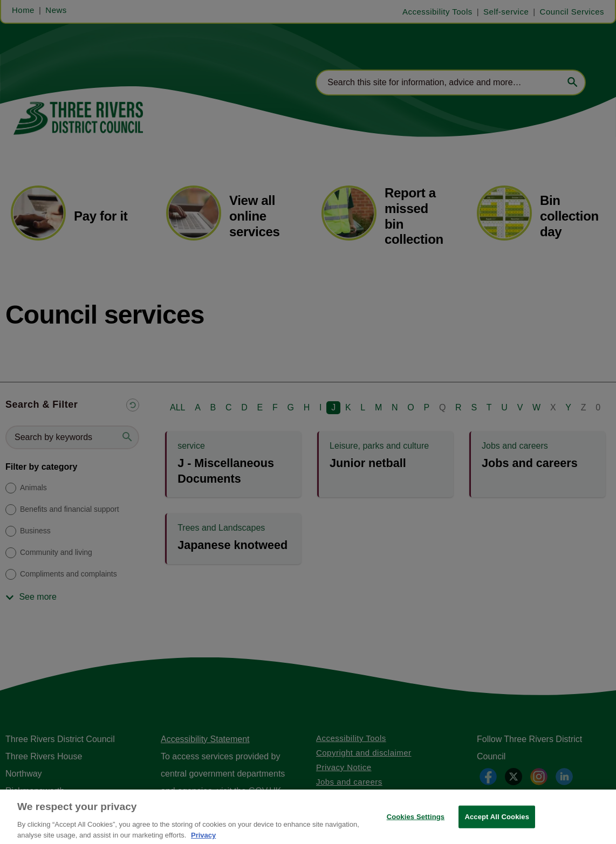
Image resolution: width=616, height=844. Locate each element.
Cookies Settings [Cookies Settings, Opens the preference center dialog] (416, 824)
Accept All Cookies (497, 824)
